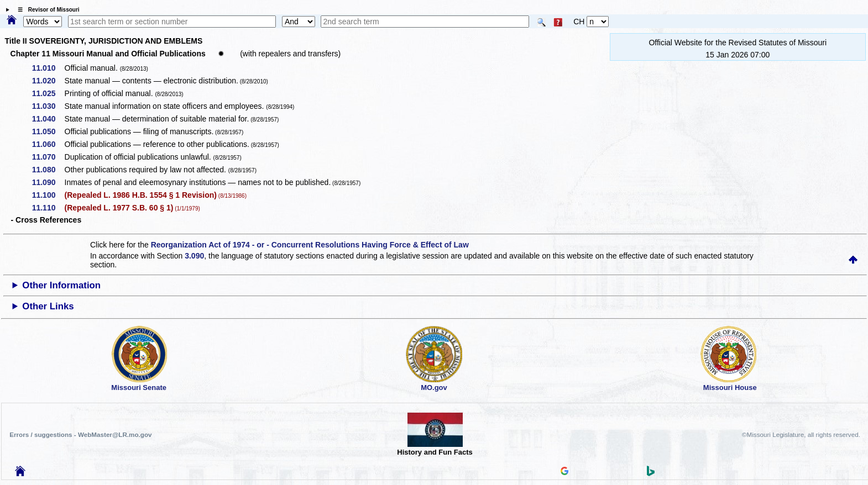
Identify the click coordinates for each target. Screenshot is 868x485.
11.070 (48, 157)
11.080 (48, 170)
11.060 (48, 144)
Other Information (61, 285)
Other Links (48, 306)
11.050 (48, 131)
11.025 (48, 93)
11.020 (48, 81)
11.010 (48, 68)
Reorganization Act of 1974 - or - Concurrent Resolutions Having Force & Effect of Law (310, 245)
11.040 (48, 119)
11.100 (48, 195)
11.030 (48, 106)
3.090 (194, 256)
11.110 (48, 208)
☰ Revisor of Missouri (46, 10)
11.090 (48, 182)
